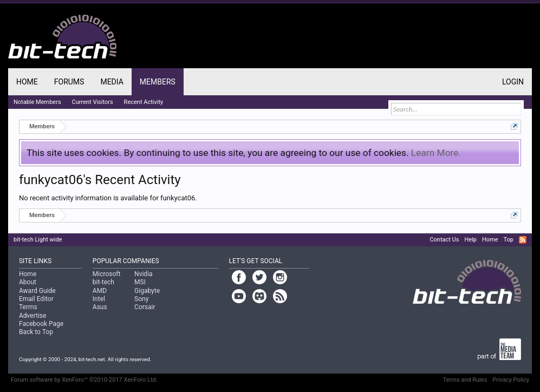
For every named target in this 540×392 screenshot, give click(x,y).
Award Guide (37, 291)
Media (112, 82)
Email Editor (36, 299)
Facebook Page (41, 324)
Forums (69, 82)
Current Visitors (93, 102)
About (28, 282)
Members (158, 82)
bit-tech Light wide (38, 240)
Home (27, 82)
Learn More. (436, 153)
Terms (28, 307)
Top (509, 240)
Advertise (32, 316)
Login (513, 82)
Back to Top (36, 332)
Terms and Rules (465, 380)
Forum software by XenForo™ (84, 380)
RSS (523, 240)
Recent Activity (144, 102)
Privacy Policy (511, 380)
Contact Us (444, 240)
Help (470, 240)
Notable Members (37, 102)
